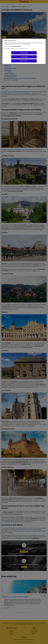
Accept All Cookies (24, 53)
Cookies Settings (24, 57)
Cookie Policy (17, 49)
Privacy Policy (26, 49)
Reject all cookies (24, 61)
